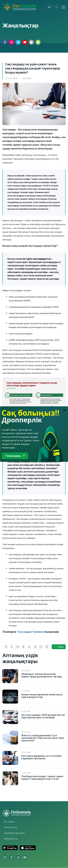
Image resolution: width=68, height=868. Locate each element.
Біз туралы (9, 822)
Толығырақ (15, 456)
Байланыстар (11, 839)
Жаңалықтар (11, 827)
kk (49, 7)
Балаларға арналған (14, 833)
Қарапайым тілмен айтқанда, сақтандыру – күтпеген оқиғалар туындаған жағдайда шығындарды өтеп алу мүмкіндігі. (31, 159)
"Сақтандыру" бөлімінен (30, 632)
